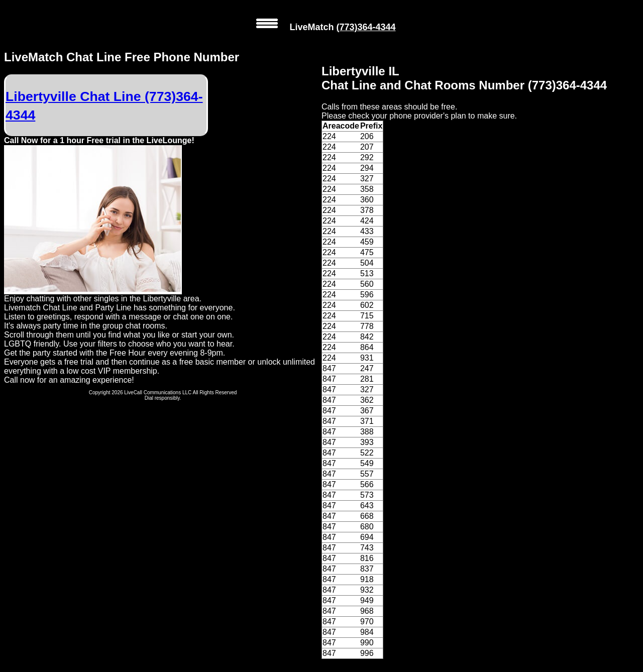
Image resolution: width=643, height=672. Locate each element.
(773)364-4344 (366, 27)
